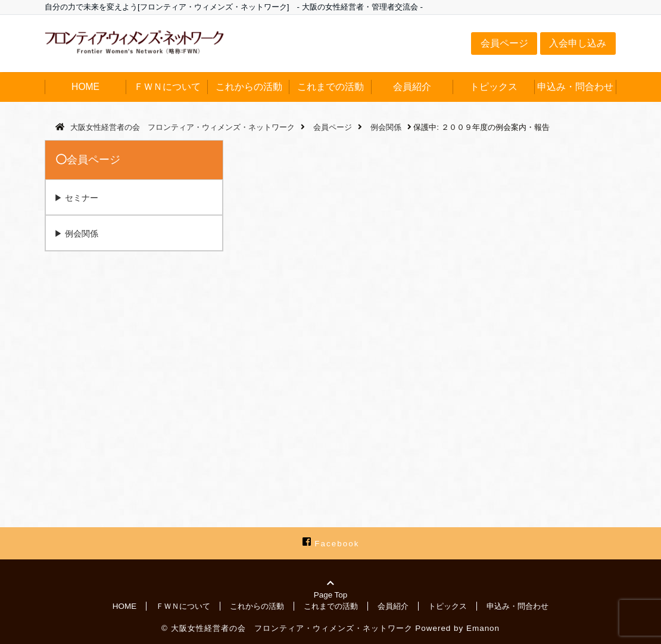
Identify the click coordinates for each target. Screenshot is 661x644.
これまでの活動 (330, 87)
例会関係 (82, 234)
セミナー (82, 198)
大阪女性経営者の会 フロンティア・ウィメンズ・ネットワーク (292, 628)
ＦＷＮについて (167, 87)
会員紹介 (412, 87)
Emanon (483, 628)
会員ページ (504, 43)
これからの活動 (249, 87)
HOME (85, 87)
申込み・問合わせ (575, 87)
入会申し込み (578, 43)
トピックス (494, 87)
